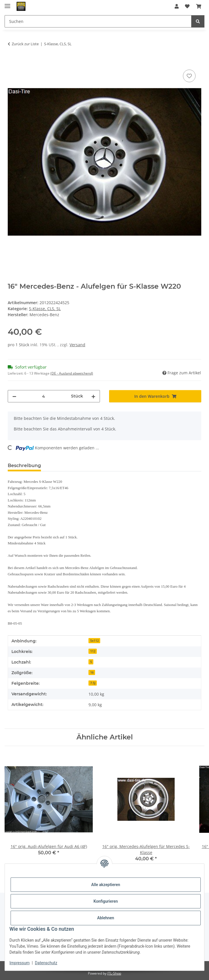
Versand (77, 345)
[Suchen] (198, 21)
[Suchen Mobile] (98, 21)
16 (92, 672)
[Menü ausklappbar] (7, 4)
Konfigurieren (106, 901)
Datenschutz (46, 963)
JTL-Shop (114, 973)
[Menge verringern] (14, 396)
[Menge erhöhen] (93, 396)
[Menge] (44, 396)
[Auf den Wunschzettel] (189, 76)
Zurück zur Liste (25, 44)
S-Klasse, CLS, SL (45, 309)
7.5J (93, 683)
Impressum (19, 963)
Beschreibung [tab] (24, 466)
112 (93, 651)
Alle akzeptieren (106, 885)
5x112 (94, 641)
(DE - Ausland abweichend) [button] (72, 373)
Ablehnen (106, 918)
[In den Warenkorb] (12, 62)
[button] (177, 6)
